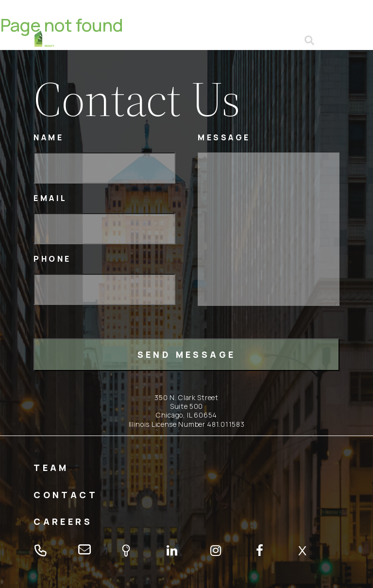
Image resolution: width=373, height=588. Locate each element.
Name (49, 138)
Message (224, 138)
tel (267, 40)
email (287, 40)
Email (51, 198)
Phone (52, 259)
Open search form (310, 40)
